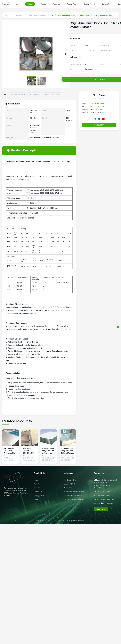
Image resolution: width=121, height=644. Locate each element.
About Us (56, 4)
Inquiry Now (99, 125)
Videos (43, 4)
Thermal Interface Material (73, 496)
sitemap (37, 499)
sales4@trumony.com (99, 103)
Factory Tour (72, 4)
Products (30, 4)
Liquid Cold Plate (70, 484)
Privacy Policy (39, 496)
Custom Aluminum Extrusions (74, 499)
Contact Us (106, 4)
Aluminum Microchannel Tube (74, 492)
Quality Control (89, 4)
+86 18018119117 (98, 106)
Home (17, 4)
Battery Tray (68, 488)
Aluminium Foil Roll (71, 480)
